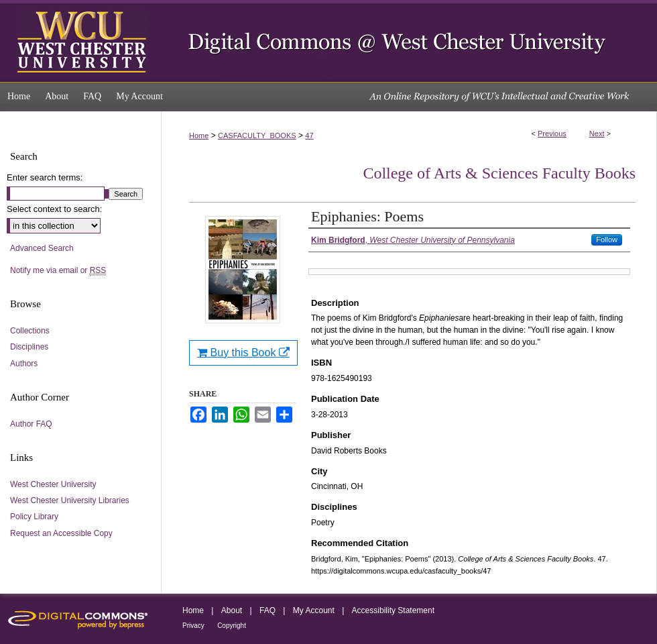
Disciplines (29, 347)
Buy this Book (243, 353)
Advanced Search (42, 248)
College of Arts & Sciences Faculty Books (499, 173)
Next (597, 133)
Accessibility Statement (393, 610)
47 (309, 136)
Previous (552, 133)
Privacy (193, 626)
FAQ (267, 610)
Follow (607, 239)
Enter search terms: (45, 177)
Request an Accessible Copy (61, 533)
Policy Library (34, 517)
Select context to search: (54, 209)
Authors (24, 364)
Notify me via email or (58, 271)
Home (199, 136)
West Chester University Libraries (70, 500)
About (232, 610)
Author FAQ (31, 424)
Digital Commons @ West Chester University (409, 41)
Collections (30, 331)
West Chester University (53, 484)
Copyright (232, 626)
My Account (314, 610)
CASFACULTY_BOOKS (257, 136)
